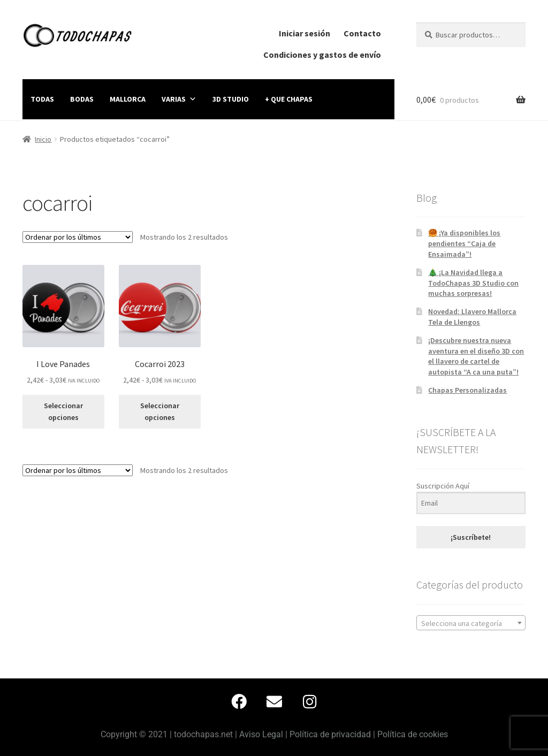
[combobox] (471, 623)
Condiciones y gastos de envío (322, 55)
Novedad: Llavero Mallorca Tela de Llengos (472, 317)
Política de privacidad (330, 734)
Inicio (43, 139)
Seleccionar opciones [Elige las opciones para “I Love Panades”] (63, 412)
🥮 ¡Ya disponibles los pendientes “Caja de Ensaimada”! (464, 243)
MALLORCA (128, 99)
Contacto (362, 33)
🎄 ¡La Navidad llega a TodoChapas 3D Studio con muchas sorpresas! (473, 283)
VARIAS (179, 99)
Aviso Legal (261, 734)
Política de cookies (413, 734)
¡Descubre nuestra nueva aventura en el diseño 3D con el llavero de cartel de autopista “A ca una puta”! (476, 356)
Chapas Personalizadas (467, 390)
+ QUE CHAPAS (289, 99)
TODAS (42, 99)
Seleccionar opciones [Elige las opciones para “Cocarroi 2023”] (160, 412)
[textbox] (471, 623)
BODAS (82, 99)
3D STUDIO (231, 99)
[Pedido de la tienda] (78, 237)
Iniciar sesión (305, 33)
